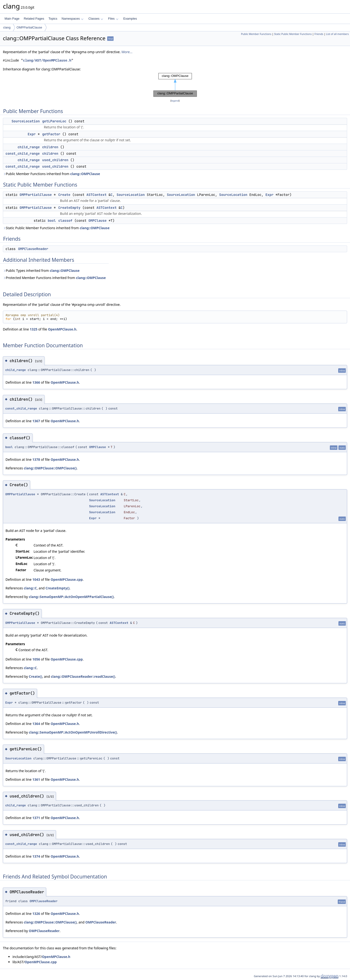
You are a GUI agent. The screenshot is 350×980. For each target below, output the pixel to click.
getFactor (51, 134)
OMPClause (97, 221)
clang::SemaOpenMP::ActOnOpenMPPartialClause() (71, 597)
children (50, 147)
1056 (36, 659)
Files (113, 19)
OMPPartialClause (29, 27)
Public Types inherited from (41, 271)
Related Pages (34, 19)
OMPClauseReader (33, 249)
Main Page (12, 19)
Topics (53, 19)
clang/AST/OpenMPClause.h (47, 60)
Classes (96, 19)
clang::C (30, 588)
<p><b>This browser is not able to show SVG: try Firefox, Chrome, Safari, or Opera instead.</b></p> (175, 85)
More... (127, 52)
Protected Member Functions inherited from (54, 278)
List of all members (337, 34)
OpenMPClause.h (62, 329)
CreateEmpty (69, 208)
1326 (36, 914)
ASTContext (96, 195)
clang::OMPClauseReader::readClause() (83, 676)
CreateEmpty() (57, 588)
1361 (36, 779)
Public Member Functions (256, 34)
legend (175, 101)
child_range (28, 147)
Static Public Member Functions (293, 34)
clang (7, 27)
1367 (36, 421)
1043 (36, 579)
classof (65, 221)
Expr (32, 134)
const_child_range (23, 154)
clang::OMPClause (85, 174)
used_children (55, 160)
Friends (319, 34)
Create (64, 195)
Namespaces (72, 19)
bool (52, 221)
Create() (35, 676)
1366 (36, 382)
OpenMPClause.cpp (67, 579)
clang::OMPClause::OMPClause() (50, 468)
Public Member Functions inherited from (51, 174)
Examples (130, 19)
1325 (34, 329)
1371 (36, 818)
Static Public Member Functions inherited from (56, 228)
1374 (36, 856)
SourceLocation (26, 121)
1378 (36, 459)
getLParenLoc (54, 121)
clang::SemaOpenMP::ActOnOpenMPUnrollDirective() (73, 732)
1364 (36, 724)
